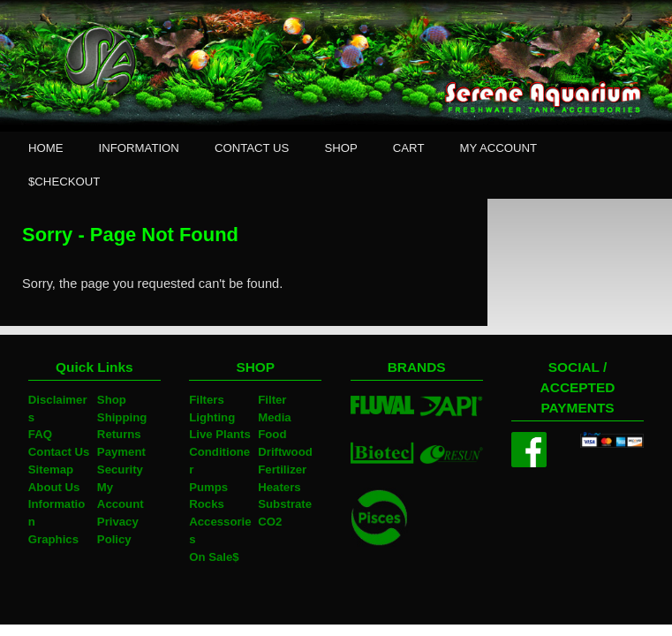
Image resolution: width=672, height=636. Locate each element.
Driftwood (285, 452)
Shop (112, 400)
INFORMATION (139, 148)
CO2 (270, 522)
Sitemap (51, 469)
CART (409, 148)
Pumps (208, 487)
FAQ (40, 434)
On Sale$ (214, 557)
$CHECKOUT (64, 182)
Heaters (279, 487)
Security (120, 469)
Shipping (122, 417)
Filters (207, 400)
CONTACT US (252, 148)
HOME (46, 148)
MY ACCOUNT (498, 148)
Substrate (285, 504)
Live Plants (220, 434)
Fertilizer (282, 469)
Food (272, 434)
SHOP (340, 148)
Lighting (212, 417)
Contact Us (59, 452)
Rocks (207, 504)
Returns (119, 434)
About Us (54, 487)
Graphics (53, 539)
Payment (121, 452)
